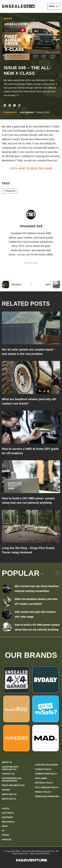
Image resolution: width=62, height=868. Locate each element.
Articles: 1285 (31, 263)
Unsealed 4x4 (10, 112)
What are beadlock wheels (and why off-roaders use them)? (36, 601)
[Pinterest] (10, 105)
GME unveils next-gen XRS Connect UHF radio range (35, 614)
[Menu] (54, 6)
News (5, 826)
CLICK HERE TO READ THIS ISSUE (31, 169)
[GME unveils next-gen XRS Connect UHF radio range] (7, 614)
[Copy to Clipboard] (19, 105)
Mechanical (8, 822)
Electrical (8, 813)
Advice (8, 18)
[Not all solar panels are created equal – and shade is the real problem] (31, 328)
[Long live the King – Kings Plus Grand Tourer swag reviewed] (31, 526)
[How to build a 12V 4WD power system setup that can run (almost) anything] (31, 477)
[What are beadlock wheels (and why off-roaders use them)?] (31, 377)
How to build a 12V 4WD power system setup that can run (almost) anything (37, 627)
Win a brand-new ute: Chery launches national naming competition (37, 589)
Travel (6, 835)
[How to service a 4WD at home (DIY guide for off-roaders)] (31, 427)
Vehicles (7, 840)
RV (3, 831)
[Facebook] (5, 105)
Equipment (8, 817)
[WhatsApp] (14, 105)
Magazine (10, 191)
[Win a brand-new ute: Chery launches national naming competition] (7, 589)
